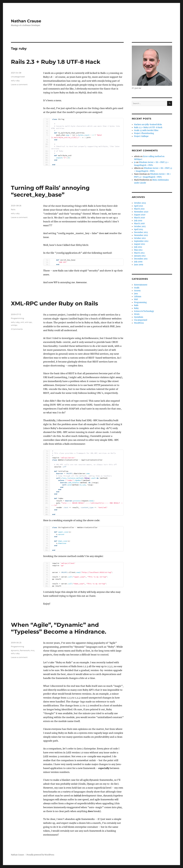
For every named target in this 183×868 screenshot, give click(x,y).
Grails (137, 288)
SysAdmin (139, 317)
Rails (13, 209)
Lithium (138, 297)
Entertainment (141, 285)
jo (135, 162)
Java (136, 294)
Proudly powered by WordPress (40, 855)
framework (25, 650)
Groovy (137, 291)
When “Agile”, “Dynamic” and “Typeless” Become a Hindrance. (59, 628)
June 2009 (139, 265)
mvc (33, 650)
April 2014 (139, 229)
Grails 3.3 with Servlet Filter (146, 130)
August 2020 (140, 215)
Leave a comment (19, 84)
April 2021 (139, 206)
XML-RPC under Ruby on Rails (54, 303)
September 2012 (141, 241)
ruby (18, 81)
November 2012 (141, 235)
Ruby (136, 308)
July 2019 (138, 221)
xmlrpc (14, 325)
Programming (17, 318)
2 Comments (17, 329)
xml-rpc (28, 322)
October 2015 (140, 226)
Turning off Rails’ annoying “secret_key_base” (50, 191)
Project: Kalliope (141, 136)
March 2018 (139, 224)
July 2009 (138, 262)
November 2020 (141, 212)
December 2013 (141, 232)
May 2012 (138, 250)
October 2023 (140, 203)
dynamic (15, 650)
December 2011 (141, 259)
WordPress (139, 323)
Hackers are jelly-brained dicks (148, 125)
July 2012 (138, 247)
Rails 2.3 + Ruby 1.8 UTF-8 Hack (56, 62)
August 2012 (140, 244)
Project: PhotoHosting (144, 133)
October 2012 (140, 238)
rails (13, 81)
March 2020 (139, 218)
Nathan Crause (26, 21)
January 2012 (140, 256)
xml (22, 322)
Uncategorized (18, 77)
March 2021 (139, 209)
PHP (136, 299)
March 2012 (139, 253)
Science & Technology (144, 311)
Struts (137, 314)
